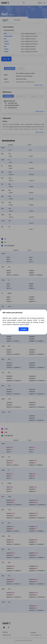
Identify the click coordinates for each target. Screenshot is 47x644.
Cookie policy (25, 322)
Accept (24, 329)
